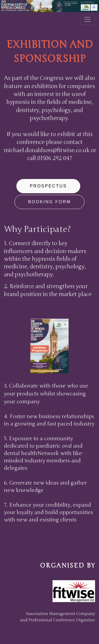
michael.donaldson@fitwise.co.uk (47, 150)
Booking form (49, 202)
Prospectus (48, 186)
